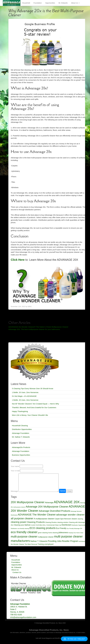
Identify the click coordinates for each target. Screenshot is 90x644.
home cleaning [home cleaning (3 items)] (53, 533)
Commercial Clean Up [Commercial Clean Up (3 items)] (54, 525)
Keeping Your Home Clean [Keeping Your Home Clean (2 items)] (76, 533)
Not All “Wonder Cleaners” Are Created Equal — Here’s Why (35, 404)
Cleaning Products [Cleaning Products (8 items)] (36, 522)
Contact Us (17, 572)
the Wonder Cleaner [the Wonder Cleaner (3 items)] (17, 544)
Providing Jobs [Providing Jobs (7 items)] (55, 541)
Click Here (18, 260)
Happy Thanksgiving (20, 411)
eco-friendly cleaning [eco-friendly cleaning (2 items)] (23, 528)
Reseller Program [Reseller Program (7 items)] (70, 541)
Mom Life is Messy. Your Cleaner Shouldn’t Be (30, 415)
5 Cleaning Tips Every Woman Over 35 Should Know (33, 388)
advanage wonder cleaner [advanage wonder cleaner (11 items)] (70, 515)
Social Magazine (47, 638)
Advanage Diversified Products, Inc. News (49, 630)
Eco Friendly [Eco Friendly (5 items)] (61, 528)
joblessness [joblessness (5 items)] (63, 533)
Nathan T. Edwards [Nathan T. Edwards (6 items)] (39, 541)
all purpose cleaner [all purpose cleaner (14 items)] (22, 518)
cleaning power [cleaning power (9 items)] (19, 522)
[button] (74, 639)
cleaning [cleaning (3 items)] (80, 519)
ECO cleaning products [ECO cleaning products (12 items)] (43, 528)
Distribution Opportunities (22, 429)
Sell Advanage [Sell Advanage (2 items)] (83, 541)
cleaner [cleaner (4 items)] (74, 519)
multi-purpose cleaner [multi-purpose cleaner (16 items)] (24, 537)
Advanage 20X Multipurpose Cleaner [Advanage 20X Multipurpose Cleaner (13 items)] (47, 507)
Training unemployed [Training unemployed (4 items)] (45, 544)
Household (26, 3)
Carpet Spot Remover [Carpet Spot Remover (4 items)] (63, 519)
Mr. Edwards (63, 3)
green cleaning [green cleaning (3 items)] (43, 533)
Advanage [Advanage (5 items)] (49, 503)
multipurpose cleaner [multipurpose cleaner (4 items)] (46, 537)
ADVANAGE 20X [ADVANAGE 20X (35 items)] (67, 502)
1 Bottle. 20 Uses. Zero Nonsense (25, 400)
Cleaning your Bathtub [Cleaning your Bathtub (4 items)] (22, 525)
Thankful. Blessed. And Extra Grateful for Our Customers (34, 407)
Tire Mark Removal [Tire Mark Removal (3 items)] (31, 544)
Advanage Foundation (21, 433)
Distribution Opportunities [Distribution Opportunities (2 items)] (79, 525)
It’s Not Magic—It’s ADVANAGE (24, 396)
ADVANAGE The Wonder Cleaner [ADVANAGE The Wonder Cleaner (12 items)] (37, 515)
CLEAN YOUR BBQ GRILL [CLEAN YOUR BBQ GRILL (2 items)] (38, 525)
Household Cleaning (20, 426)
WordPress (59, 638)
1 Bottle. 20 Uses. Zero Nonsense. (25, 392)
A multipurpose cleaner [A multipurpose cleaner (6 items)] (44, 519)
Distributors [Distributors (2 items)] (14, 528)
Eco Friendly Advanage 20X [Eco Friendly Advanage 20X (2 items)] (75, 528)
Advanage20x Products (21, 447)
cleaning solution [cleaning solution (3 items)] (63, 522)
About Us (75, 3)
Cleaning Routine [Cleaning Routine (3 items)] (51, 522)
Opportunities (50, 3)
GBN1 (30, 306)
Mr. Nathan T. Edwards (21, 437)
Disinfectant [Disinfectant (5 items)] (66, 525)
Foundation (38, 3)
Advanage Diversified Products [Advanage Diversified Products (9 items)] (55, 511)
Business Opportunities (21, 455)
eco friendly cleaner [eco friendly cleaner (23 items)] (24, 532)
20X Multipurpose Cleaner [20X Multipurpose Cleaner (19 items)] (28, 502)
